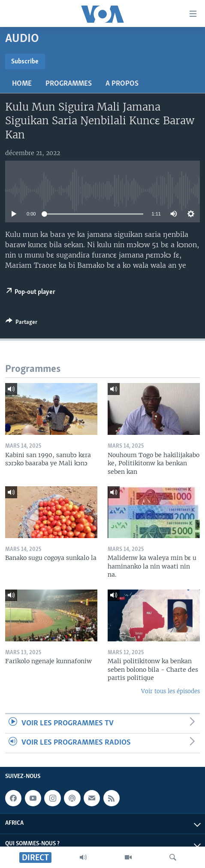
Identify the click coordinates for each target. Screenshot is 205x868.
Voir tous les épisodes (170, 691)
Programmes (69, 84)
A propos (122, 84)
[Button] (21, 323)
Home (22, 84)
